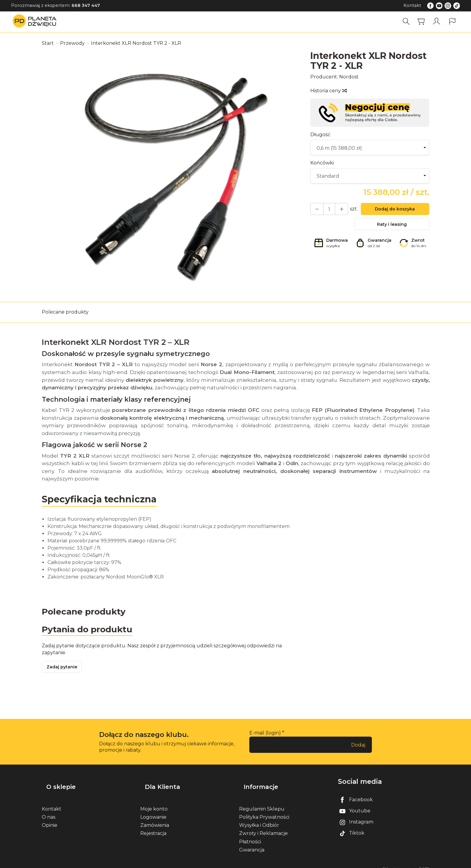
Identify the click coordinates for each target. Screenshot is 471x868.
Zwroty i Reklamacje (263, 826)
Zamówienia (155, 818)
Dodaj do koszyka (392, 210)
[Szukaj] (408, 21)
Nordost (349, 77)
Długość (320, 135)
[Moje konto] (438, 21)
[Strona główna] (36, 21)
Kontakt (412, 5)
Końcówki (322, 163)
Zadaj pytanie (64, 670)
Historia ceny (328, 91)
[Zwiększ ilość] (315, 210)
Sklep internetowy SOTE (406, 862)
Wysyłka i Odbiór (259, 818)
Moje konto (154, 802)
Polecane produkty (65, 312)
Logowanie (153, 810)
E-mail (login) (265, 736)
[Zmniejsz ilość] (337, 210)
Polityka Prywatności (264, 810)
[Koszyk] (423, 21)
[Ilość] (326, 210)
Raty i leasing (392, 227)
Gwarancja (252, 843)
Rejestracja (153, 826)
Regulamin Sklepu (262, 802)
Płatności (250, 834)
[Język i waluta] (452, 21)
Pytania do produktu (91, 630)
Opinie (50, 818)
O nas (49, 810)
